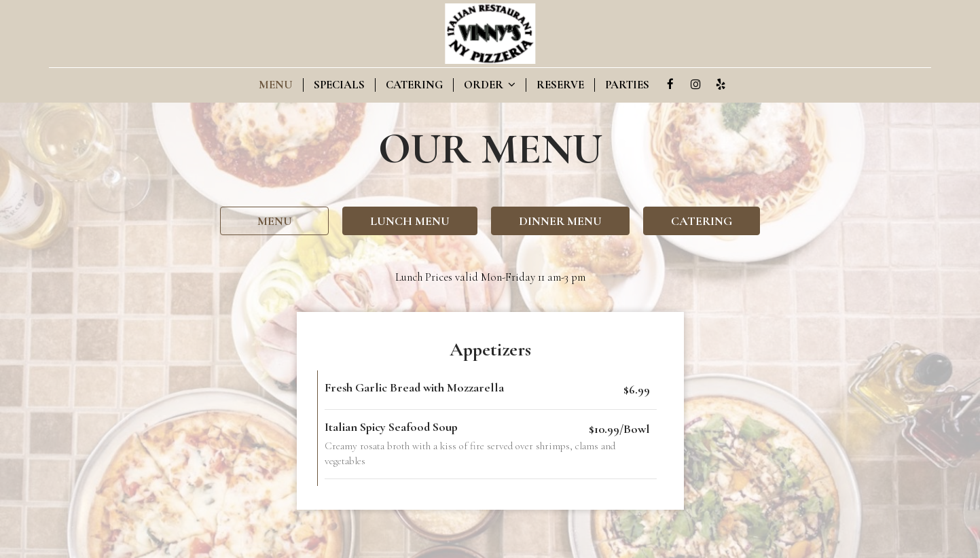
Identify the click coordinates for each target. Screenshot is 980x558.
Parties (627, 85)
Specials (339, 85)
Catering (414, 85)
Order (490, 85)
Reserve (560, 85)
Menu (276, 85)
